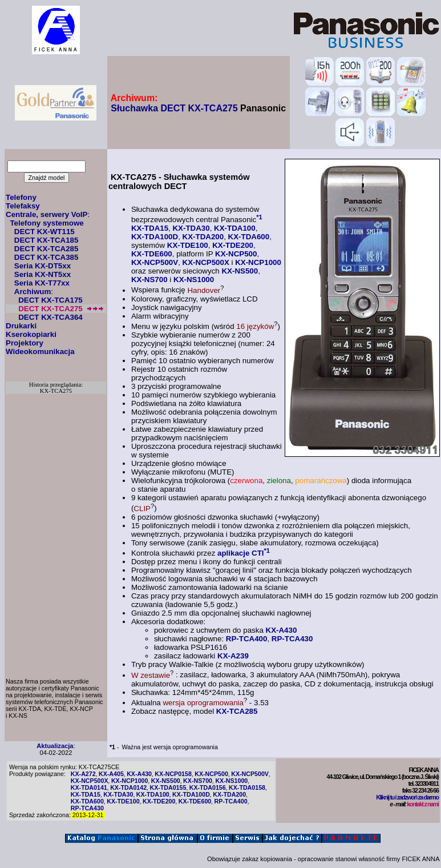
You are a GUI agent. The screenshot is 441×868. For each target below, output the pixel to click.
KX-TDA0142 (128, 787)
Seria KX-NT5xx (43, 274)
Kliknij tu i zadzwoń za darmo (407, 797)
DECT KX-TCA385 (46, 257)
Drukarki (21, 326)
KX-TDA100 (235, 228)
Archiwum (33, 292)
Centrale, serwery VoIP (46, 214)
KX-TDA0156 (208, 787)
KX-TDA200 (203, 237)
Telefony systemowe (46, 223)
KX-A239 (233, 656)
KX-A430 (282, 630)
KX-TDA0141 (89, 787)
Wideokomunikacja (40, 351)
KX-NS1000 (194, 280)
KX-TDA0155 (168, 787)
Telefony (21, 197)
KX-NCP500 (236, 254)
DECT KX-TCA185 (46, 240)
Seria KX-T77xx (42, 283)
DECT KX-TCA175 (50, 300)
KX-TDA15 (150, 228)
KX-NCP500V (155, 262)
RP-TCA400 (247, 639)
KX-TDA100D (155, 237)
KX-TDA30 (191, 228)
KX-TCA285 (237, 711)
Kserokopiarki (31, 334)
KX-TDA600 (249, 237)
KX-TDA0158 (247, 787)
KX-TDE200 (233, 245)
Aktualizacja (55, 746)
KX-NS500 (240, 271)
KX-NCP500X (206, 262)
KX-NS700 (149, 280)
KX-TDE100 (188, 245)
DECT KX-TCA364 (50, 317)
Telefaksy (23, 206)
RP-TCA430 (292, 639)
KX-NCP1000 (258, 262)
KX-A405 (111, 774)
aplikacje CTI (241, 553)
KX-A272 (83, 774)
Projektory (25, 343)
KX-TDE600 (152, 254)
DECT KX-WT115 (44, 232)
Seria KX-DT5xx (43, 266)
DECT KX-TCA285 (46, 249)
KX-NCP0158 (173, 774)
